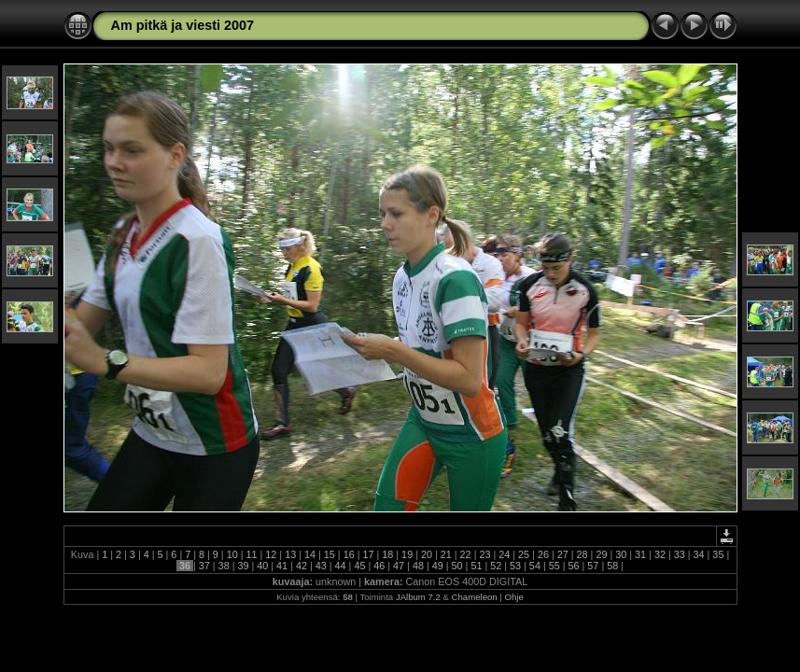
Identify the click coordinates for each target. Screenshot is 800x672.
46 (379, 566)
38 (224, 566)
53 (515, 566)
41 (282, 566)
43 (321, 566)
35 (718, 554)
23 (484, 554)
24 (504, 554)
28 (582, 554)
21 (446, 554)
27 (563, 554)
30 (621, 554)
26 (543, 554)
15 (330, 554)
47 (399, 566)
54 (535, 566)
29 (601, 554)
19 (407, 554)
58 (612, 566)
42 (302, 566)
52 (496, 566)
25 (524, 554)
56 (574, 566)
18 (387, 554)
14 (310, 554)
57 (593, 566)
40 (262, 566)
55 (554, 566)
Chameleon (475, 597)
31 (640, 554)
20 (427, 554)
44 (341, 566)
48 (418, 566)
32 (660, 554)
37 (204, 566)
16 (349, 554)
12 (271, 554)
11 (252, 554)
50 (457, 566)
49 (438, 566)
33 (680, 554)
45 (359, 566)
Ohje (514, 597)
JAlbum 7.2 (418, 597)
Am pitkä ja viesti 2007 (183, 25)
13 (290, 554)
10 (232, 554)
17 (368, 554)
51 (476, 566)
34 (699, 554)
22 (466, 554)
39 (243, 566)
